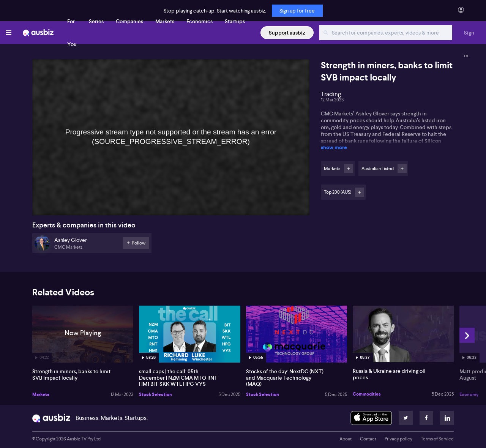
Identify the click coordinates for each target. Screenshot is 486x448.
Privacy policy (398, 439)
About (346, 439)
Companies (129, 21)
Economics (200, 21)
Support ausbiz (287, 33)
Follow (349, 169)
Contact (368, 439)
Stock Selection (155, 394)
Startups (235, 21)
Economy (469, 394)
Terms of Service (437, 439)
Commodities (367, 394)
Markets (165, 21)
